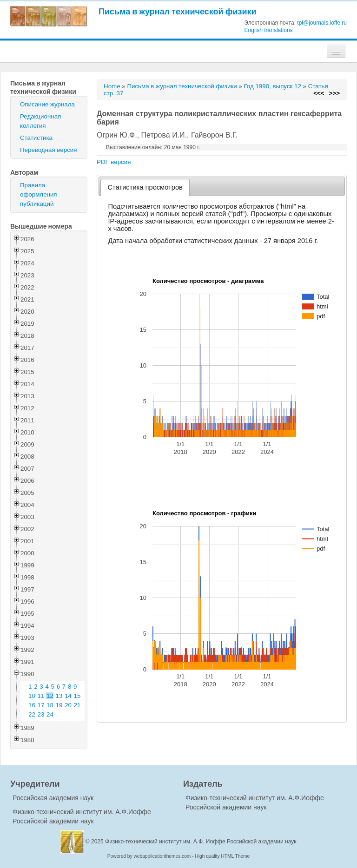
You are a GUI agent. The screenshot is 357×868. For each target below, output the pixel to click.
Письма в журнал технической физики (178, 11)
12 (50, 696)
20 (68, 705)
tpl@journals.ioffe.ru (322, 23)
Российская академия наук (53, 798)
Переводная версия (48, 150)
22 (32, 714)
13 (59, 696)
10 (32, 696)
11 (41, 696)
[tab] (145, 187)
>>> (334, 93)
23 (41, 714)
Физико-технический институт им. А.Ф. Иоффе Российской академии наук (201, 842)
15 (77, 696)
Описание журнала (47, 104)
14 (68, 696)
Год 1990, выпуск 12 (273, 86)
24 (50, 714)
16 (32, 705)
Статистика (36, 138)
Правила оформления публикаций (39, 194)
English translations (269, 30)
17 (41, 705)
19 (59, 705)
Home (112, 86)
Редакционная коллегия (40, 121)
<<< (319, 93)
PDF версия (114, 162)
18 (50, 705)
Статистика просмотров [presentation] (145, 187)
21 (77, 705)
